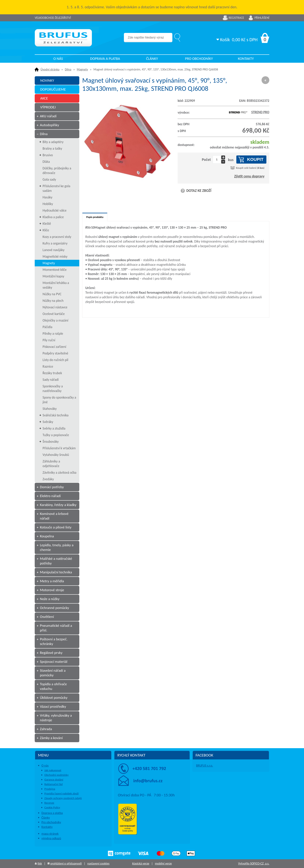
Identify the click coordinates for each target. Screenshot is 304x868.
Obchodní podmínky (57, 775)
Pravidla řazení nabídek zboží (62, 793)
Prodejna (50, 789)
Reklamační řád (54, 784)
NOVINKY (47, 80)
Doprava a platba (105, 59)
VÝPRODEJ (48, 107)
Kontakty (246, 59)
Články (152, 59)
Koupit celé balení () (250, 168)
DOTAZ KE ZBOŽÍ (199, 191)
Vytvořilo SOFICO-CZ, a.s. (254, 863)
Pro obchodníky (199, 59)
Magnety (82, 69)
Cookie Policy (52, 807)
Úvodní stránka (50, 69)
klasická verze (141, 863)
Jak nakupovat (53, 770)
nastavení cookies (98, 863)
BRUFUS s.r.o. (205, 766)
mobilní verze (163, 863)
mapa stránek (50, 834)
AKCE (44, 98)
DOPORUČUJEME (53, 89)
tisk (40, 863)
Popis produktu (95, 217)
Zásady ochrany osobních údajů (63, 798)
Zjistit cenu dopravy (249, 176)
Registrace (236, 18)
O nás (58, 59)
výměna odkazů (51, 838)
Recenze (49, 803)
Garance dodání (54, 780)
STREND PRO (248, 112)
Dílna (68, 69)
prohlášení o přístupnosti (66, 863)
